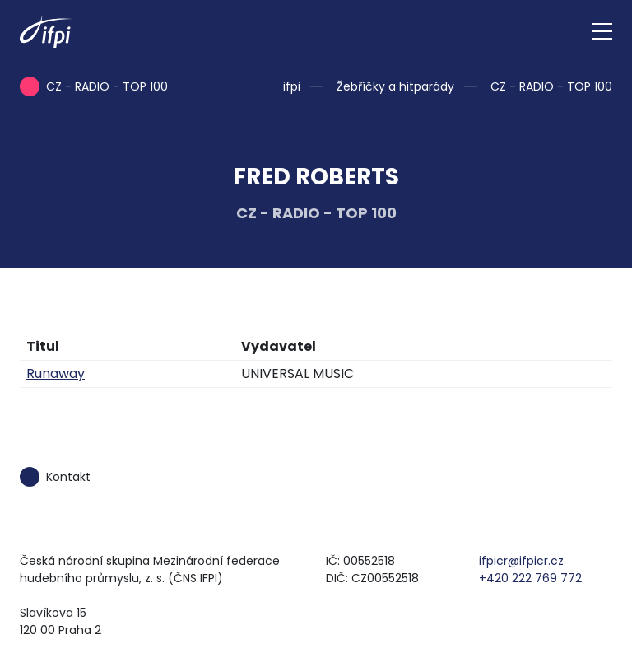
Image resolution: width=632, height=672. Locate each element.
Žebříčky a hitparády (395, 86)
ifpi (292, 86)
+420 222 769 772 (530, 578)
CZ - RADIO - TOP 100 (551, 86)
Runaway (56, 373)
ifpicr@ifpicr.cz (521, 561)
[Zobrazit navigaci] (602, 31)
